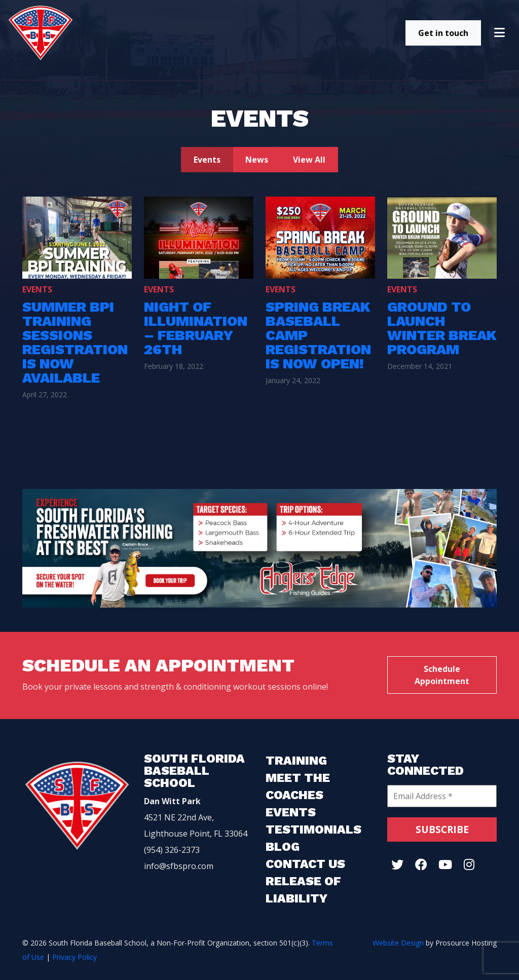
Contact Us (305, 864)
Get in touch (443, 33)
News (257, 160)
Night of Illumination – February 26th (196, 328)
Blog (283, 847)
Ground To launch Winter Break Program (442, 328)
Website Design (398, 943)
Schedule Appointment (442, 675)
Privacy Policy (75, 957)
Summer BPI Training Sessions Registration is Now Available (75, 342)
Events (207, 160)
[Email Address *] (442, 796)
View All (309, 160)
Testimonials (313, 830)
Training (296, 761)
